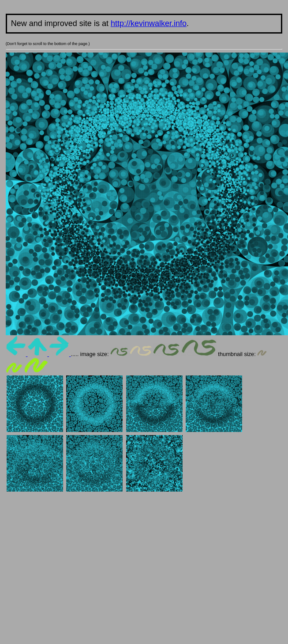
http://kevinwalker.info (149, 23)
